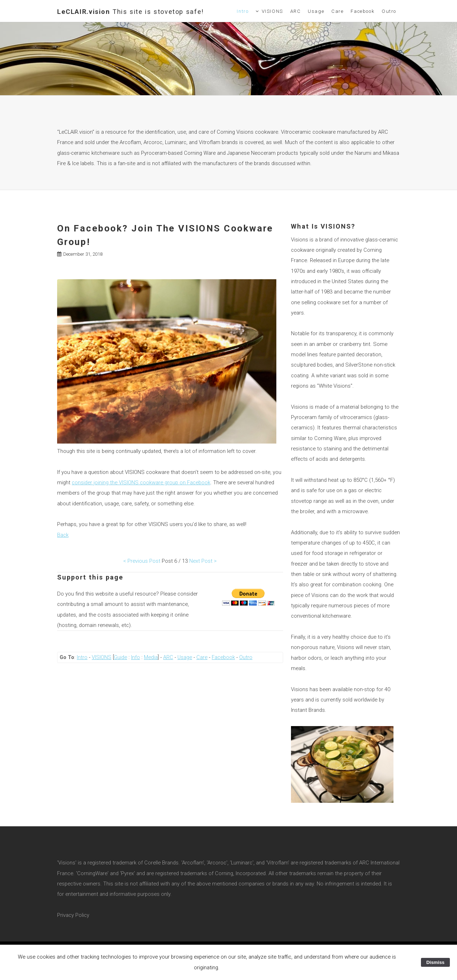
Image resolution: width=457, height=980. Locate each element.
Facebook (363, 11)
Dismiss (435, 962)
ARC (296, 11)
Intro (243, 11)
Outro (389, 11)
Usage (316, 11)
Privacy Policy (73, 915)
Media (151, 657)
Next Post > (203, 561)
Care (337, 11)
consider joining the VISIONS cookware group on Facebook (141, 483)
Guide (120, 657)
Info (135, 657)
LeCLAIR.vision (130, 12)
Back (63, 535)
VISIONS (272, 11)
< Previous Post (142, 561)
